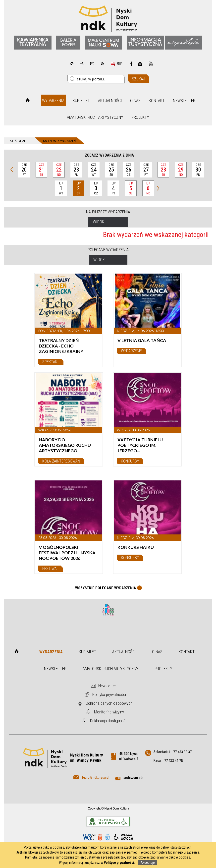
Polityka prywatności (109, 694)
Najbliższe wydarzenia (108, 212)
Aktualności (110, 101)
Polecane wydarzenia (108, 250)
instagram (140, 64)
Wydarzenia (53, 101)
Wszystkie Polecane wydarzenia (106, 588)
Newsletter (184, 101)
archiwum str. (134, 778)
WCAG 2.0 (123, 837)
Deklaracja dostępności (109, 721)
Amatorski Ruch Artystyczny (95, 117)
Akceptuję (148, 863)
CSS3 (108, 837)
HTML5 (100, 837)
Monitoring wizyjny (109, 712)
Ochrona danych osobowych (109, 703)
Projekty (140, 117)
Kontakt (157, 101)
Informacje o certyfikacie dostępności (108, 822)
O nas (135, 101)
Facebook (131, 64)
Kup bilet (81, 101)
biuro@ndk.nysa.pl (96, 777)
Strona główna (27, 100)
